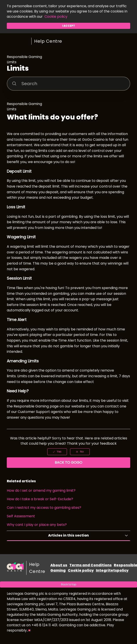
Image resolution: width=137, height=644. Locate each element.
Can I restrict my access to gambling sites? (44, 508)
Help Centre (48, 41)
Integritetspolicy (112, 570)
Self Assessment (21, 516)
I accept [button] (69, 26)
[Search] (68, 84)
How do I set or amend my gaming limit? (41, 490)
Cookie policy (56, 17)
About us (59, 565)
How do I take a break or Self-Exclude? (40, 499)
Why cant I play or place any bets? (37, 525)
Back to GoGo (68, 462)
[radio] (57, 452)
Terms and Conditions (90, 565)
